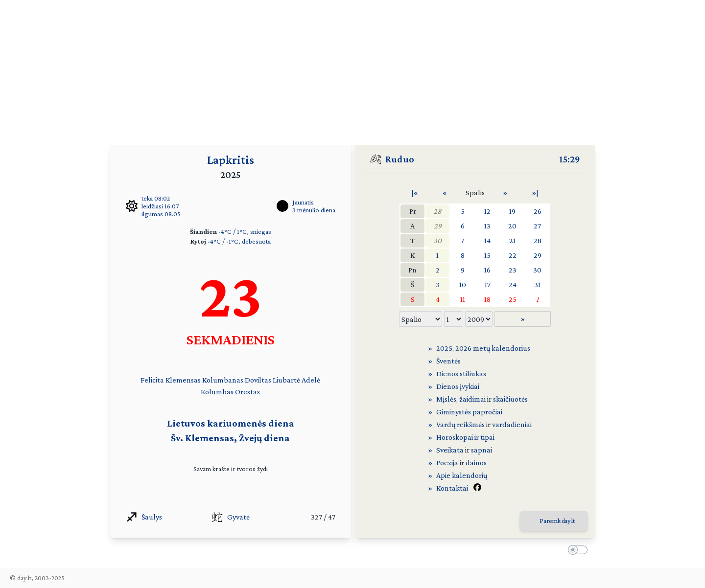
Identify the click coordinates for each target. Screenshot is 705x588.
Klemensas (183, 380)
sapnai (482, 450)
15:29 (570, 159)
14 (487, 240)
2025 (444, 348)
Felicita (152, 380)
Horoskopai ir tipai (465, 437)
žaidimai (472, 399)
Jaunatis (303, 202)
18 (487, 299)
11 (463, 299)
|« (415, 192)
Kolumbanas (223, 380)
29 (438, 226)
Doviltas (258, 380)
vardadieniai (512, 424)
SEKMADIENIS (231, 339)
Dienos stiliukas (461, 373)
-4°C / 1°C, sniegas (245, 231)
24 (513, 284)
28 (437, 211)
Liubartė (286, 380)
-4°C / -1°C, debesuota (239, 241)
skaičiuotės (510, 399)
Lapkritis (231, 160)
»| (535, 192)
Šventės (448, 361)
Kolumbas (217, 392)
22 (513, 255)
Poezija (447, 463)
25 (513, 299)
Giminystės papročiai (469, 412)
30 (437, 240)
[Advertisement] (352, 68)
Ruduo (400, 159)
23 (513, 270)
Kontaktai (452, 488)
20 (512, 226)
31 (537, 284)
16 (487, 270)
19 (512, 211)
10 (463, 284)
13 (487, 226)
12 (487, 211)
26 (538, 211)
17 (488, 284)
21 (512, 240)
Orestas (247, 392)
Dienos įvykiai (458, 386)
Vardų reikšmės (460, 424)
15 (487, 255)
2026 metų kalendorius (493, 348)
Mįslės (446, 399)
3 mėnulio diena (314, 210)
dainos (476, 463)
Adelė (311, 380)
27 (537, 226)
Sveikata (450, 450)
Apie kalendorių (462, 475)
